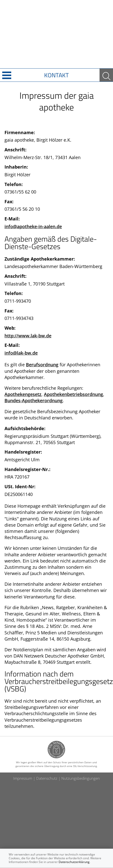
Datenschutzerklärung (74, 862)
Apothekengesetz (23, 394)
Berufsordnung (42, 365)
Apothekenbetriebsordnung (73, 394)
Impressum (23, 778)
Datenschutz (47, 778)
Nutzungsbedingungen (81, 778)
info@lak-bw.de (21, 353)
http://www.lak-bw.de (28, 336)
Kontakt (56, 75)
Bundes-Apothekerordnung (34, 400)
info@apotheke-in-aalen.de (33, 226)
